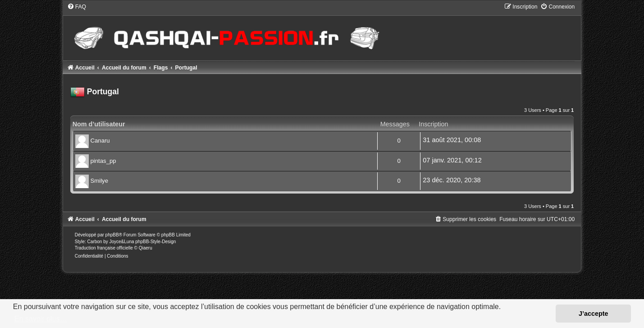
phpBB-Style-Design (155, 242)
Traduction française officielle (104, 248)
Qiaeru (146, 248)
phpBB (112, 235)
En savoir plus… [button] (41, 319)
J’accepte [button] (594, 314)
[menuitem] (77, 7)
